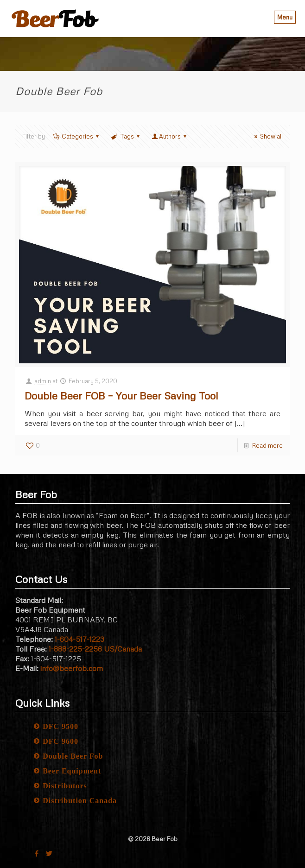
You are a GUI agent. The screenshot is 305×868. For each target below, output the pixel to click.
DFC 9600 (60, 741)
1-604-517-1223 (79, 639)
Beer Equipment (72, 771)
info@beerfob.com (72, 668)
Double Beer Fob (73, 756)
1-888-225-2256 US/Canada (95, 649)
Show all (267, 136)
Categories (77, 136)
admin (43, 381)
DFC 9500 (60, 726)
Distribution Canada (80, 801)
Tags (126, 136)
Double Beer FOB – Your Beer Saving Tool (121, 396)
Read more (267, 445)
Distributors (65, 786)
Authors (170, 136)
